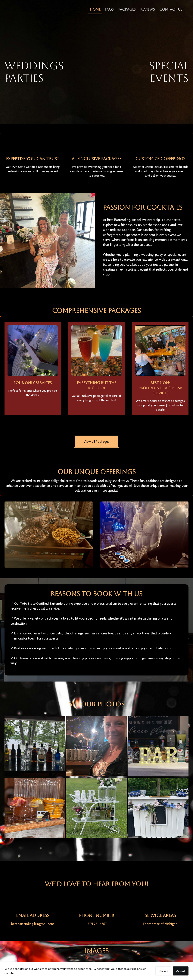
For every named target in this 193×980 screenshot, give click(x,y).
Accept (181, 971)
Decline (163, 971)
